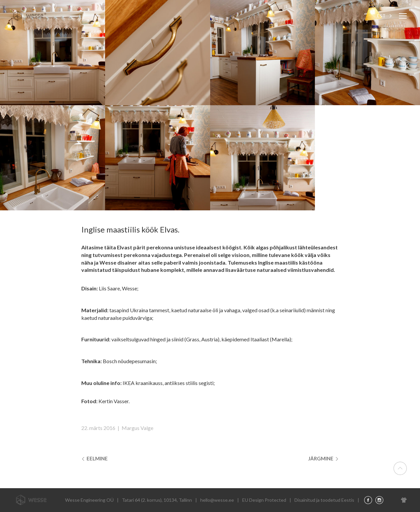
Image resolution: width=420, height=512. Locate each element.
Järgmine (323, 459)
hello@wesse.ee (217, 500)
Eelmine (95, 459)
